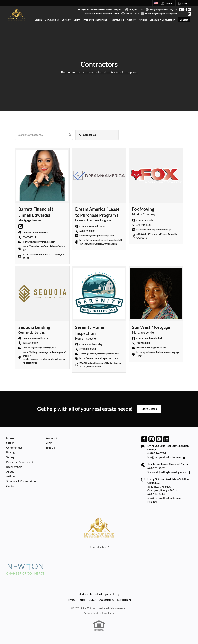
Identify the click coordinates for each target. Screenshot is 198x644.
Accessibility (107, 600)
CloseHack (108, 613)
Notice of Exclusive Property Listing (99, 594)
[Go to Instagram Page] (185, 10)
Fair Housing (124, 600)
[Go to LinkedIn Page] (189, 14)
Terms (82, 600)
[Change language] (156, 3)
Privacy (71, 600)
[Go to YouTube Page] (189, 10)
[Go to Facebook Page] (181, 10)
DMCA (92, 600)
